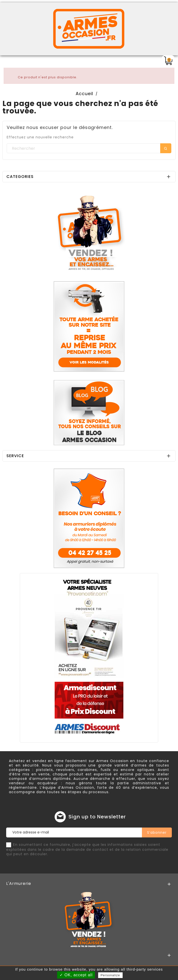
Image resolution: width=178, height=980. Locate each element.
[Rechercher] (89, 149)
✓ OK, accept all (76, 975)
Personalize (110, 975)
